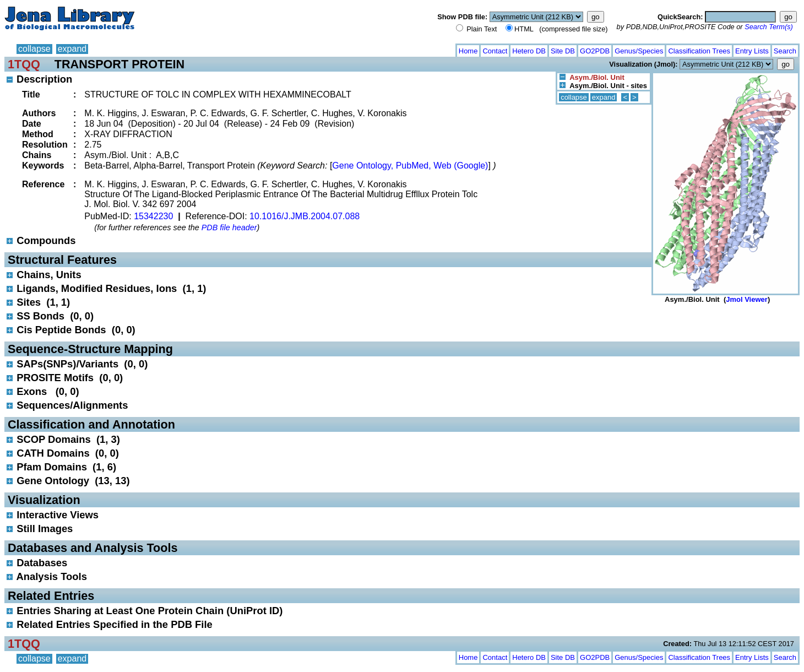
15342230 (153, 216)
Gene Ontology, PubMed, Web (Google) (410, 166)
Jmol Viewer (747, 299)
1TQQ (24, 64)
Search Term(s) (769, 27)
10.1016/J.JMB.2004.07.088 (305, 216)
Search (785, 51)
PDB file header (229, 227)
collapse (34, 49)
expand (72, 49)
